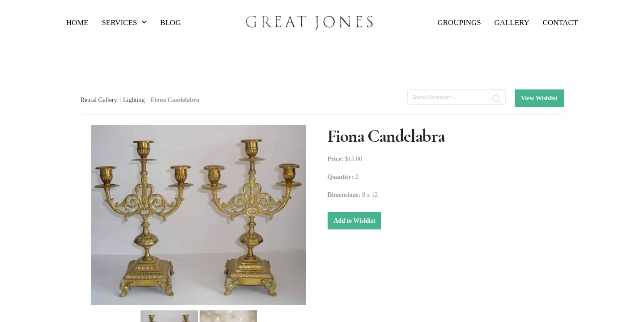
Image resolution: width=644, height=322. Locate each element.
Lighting (134, 100)
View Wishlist (539, 98)
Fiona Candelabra (175, 100)
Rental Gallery (99, 100)
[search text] (456, 97)
